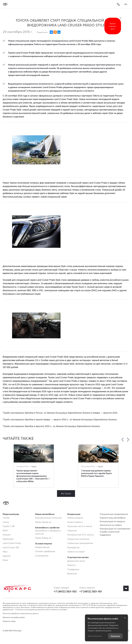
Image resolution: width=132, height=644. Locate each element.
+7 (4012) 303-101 (91, 591)
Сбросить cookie (9, 621)
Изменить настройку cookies (14, 617)
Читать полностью (95, 636)
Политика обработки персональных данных (21, 613)
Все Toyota (66, 493)
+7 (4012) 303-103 (65, 591)
